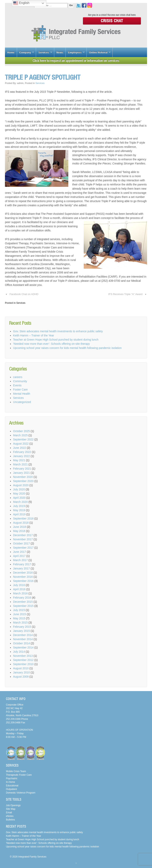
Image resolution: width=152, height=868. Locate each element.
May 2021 (19, 460)
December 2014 (23, 635)
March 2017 (20, 560)
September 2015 (23, 606)
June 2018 (19, 527)
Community (20, 381)
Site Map (11, 809)
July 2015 (19, 610)
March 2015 (20, 623)
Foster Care (20, 390)
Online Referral (98, 52)
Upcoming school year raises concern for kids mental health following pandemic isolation (67, 348)
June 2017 (19, 552)
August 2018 (21, 523)
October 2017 (21, 543)
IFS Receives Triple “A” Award (125, 294)
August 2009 (21, 677)
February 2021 (22, 469)
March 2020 (20, 502)
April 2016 (19, 589)
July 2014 (19, 652)
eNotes (10, 816)
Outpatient (11, 789)
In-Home (10, 782)
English (21, 3)
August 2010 (21, 668)
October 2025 (21, 431)
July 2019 (19, 506)
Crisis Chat (112, 21)
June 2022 (19, 448)
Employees (75, 52)
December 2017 (23, 535)
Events (17, 385)
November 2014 (23, 639)
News (60, 52)
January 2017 (21, 568)
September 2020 (23, 481)
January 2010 (21, 672)
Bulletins (10, 820)
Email (9, 813)
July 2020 (19, 489)
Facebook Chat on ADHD (24, 294)
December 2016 (23, 573)
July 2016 (19, 585)
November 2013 (23, 656)
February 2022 (22, 452)
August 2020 (21, 485)
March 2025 (20, 435)
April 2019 (19, 514)
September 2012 (23, 660)
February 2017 (22, 564)
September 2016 (23, 581)
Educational (12, 786)
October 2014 (21, 643)
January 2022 (21, 456)
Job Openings (13, 805)
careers (18, 377)
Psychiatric (12, 778)
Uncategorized (22, 402)
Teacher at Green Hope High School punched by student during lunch (56, 340)
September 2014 (23, 647)
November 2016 (23, 577)
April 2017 (19, 556)
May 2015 (19, 618)
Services (44, 52)
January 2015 (21, 631)
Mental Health (22, 394)
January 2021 (21, 473)
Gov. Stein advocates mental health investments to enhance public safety (58, 331)
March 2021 (20, 464)
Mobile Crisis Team (16, 771)
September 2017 (23, 548)
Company (25, 52)
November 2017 (23, 539)
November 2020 (23, 477)
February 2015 (22, 627)
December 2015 (23, 602)
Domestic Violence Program (21, 793)
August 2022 (21, 444)
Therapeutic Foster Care (19, 775)
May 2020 (19, 494)
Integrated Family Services (32, 857)
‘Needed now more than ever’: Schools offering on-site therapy (51, 344)
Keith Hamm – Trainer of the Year (34, 335)
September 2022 (23, 439)
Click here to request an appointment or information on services (76, 61)
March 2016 (20, 593)
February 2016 (22, 598)
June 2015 (19, 614)
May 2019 (19, 510)
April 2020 (19, 498)
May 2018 (19, 531)
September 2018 (23, 519)
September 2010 (23, 664)
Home (11, 52)
